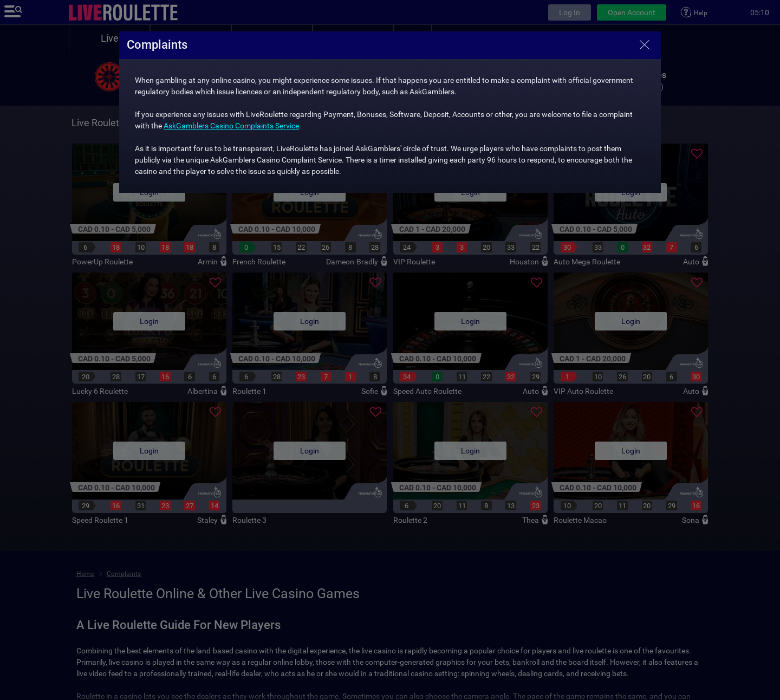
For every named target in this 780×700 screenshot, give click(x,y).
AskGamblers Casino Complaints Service (231, 126)
